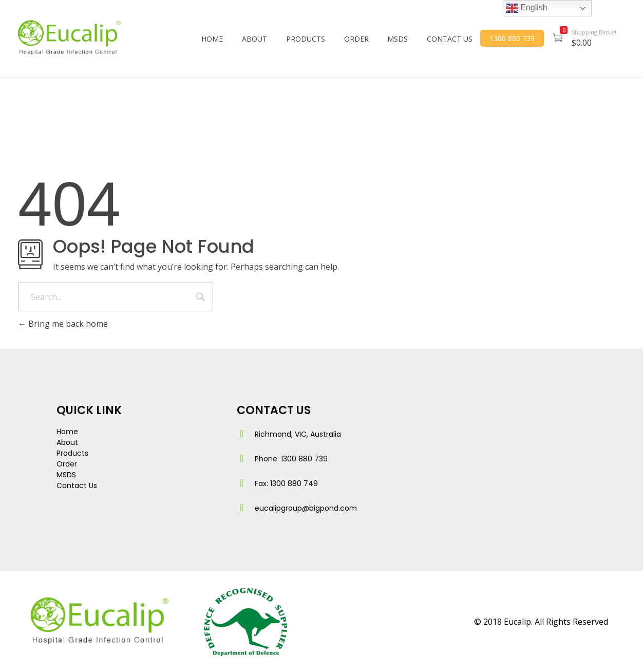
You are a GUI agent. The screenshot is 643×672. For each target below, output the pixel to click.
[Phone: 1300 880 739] (242, 458)
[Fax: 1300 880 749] (242, 483)
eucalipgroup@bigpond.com (306, 508)
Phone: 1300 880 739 (291, 459)
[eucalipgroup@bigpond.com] (242, 508)
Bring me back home (63, 324)
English (527, 8)
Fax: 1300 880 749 (286, 483)
